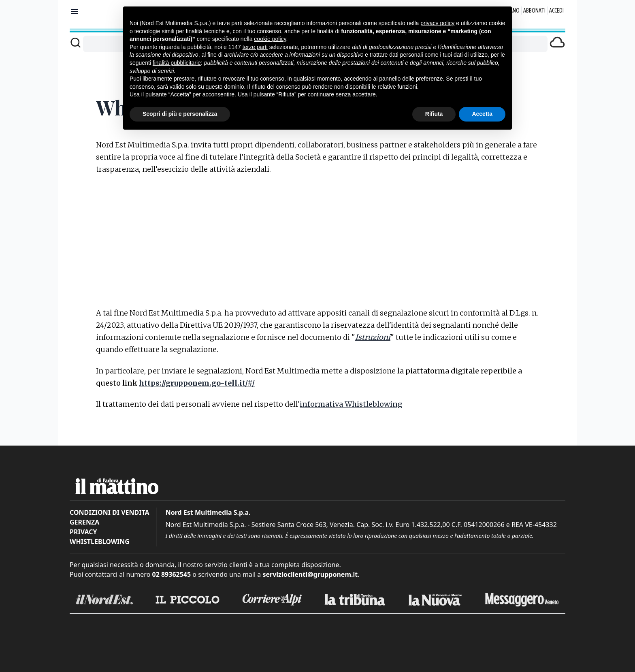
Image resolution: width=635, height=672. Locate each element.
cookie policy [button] (270, 39)
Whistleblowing (100, 542)
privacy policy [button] (437, 23)
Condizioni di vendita (110, 512)
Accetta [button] (482, 114)
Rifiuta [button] (434, 114)
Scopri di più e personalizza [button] (180, 114)
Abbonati (534, 11)
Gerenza (84, 522)
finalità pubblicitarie (177, 63)
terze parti (255, 47)
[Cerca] (76, 43)
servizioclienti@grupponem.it (310, 574)
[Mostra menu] (75, 11)
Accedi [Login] (556, 11)
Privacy (83, 532)
